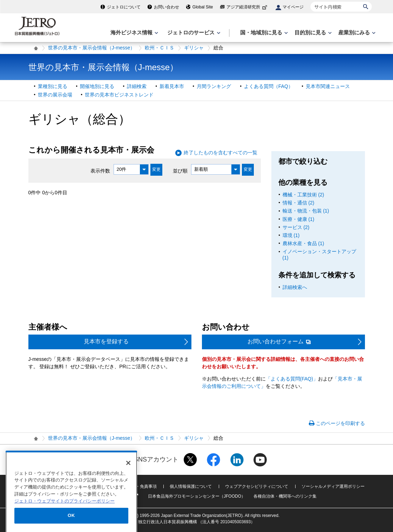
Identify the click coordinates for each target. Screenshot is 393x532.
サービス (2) (296, 227)
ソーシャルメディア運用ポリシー (333, 486)
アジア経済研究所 (248, 7)
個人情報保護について (191, 486)
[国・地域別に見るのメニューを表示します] (263, 33)
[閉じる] (128, 483)
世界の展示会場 (55, 95)
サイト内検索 (310, 2)
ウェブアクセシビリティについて (257, 486)
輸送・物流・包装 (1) (306, 211)
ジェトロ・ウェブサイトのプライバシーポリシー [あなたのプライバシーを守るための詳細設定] (65, 521)
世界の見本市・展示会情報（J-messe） (92, 48)
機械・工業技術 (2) (303, 195)
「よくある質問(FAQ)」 (292, 379)
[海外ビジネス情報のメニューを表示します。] (134, 33)
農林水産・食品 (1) (303, 243)
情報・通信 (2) (299, 203)
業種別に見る (53, 86)
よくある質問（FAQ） (269, 86)
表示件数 (100, 170)
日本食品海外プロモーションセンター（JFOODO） (197, 496)
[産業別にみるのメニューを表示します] (356, 33)
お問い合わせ (167, 7)
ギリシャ (194, 48)
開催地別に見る (97, 86)
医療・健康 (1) (299, 219)
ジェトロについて (124, 7)
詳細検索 (137, 86)
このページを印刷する (340, 423)
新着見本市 (172, 86)
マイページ (293, 7)
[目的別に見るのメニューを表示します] (312, 33)
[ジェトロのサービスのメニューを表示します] (193, 33)
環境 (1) (291, 235)
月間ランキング (214, 86)
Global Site (203, 7)
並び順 (180, 170)
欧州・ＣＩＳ (160, 48)
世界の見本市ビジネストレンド (119, 95)
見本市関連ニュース (328, 86)
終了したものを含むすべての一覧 (221, 153)
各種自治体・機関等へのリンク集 (285, 496)
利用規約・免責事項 (138, 486)
